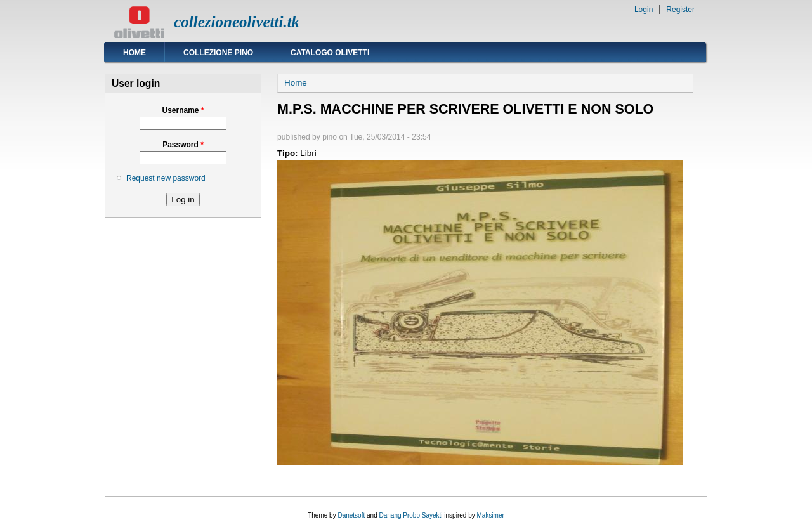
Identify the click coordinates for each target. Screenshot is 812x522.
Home (134, 53)
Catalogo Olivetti (330, 53)
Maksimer (490, 515)
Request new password (166, 178)
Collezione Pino (218, 53)
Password (183, 145)
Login (644, 10)
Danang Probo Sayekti (410, 515)
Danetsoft (351, 515)
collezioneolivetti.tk (237, 22)
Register (680, 10)
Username (183, 110)
